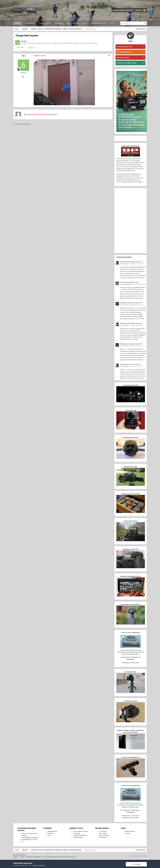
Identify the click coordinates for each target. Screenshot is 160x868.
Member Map (59, 23)
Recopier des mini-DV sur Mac (130, 494)
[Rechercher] (132, 23)
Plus (112, 23)
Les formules (103, 831)
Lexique (127, 833)
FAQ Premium (103, 837)
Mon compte (103, 833)
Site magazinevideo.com (98, 23)
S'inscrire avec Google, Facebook (127, 63)
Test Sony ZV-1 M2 (131, 672)
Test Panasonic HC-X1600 (131, 385)
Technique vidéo (52, 831)
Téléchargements (30, 23)
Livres (49, 835)
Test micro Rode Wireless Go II (130, 757)
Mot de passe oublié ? (123, 57)
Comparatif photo (78, 837)
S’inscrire (139, 10)
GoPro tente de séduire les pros (129, 282)
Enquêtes (50, 833)
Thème (22, 857)
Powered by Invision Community (138, 856)
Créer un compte (104, 835)
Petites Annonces (45, 23)
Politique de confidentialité (34, 857)
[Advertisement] (131, 221)
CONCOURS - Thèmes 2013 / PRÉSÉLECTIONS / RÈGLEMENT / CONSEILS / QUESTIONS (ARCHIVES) (65, 43)
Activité (17, 23)
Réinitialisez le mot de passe (131, 663)
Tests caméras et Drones (81, 831)
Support (85, 23)
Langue (16, 857)
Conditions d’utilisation (39, 865)
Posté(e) (40, 56)
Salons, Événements (73, 23)
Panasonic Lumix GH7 (131, 467)
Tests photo (77, 833)
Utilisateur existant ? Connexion (123, 10)
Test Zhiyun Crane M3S (131, 701)
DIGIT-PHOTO (124, 159)
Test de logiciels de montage (30, 838)
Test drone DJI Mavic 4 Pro (131, 438)
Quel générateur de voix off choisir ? (131, 364)
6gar (24, 56)
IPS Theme (16, 855)
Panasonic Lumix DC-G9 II (131, 549)
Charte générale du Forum (125, 47)
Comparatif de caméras (80, 835)
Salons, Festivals (130, 831)
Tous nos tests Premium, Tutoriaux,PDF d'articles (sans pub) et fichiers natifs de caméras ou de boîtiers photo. (131, 652)
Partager (20, 48)
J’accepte (136, 864)
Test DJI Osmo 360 (130, 410)
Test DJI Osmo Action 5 (131, 521)
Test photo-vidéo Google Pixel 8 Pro (131, 576)
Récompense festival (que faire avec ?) (131, 262)
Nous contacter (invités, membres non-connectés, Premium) (59, 857)
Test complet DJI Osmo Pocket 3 (130, 605)
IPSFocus (23, 855)
